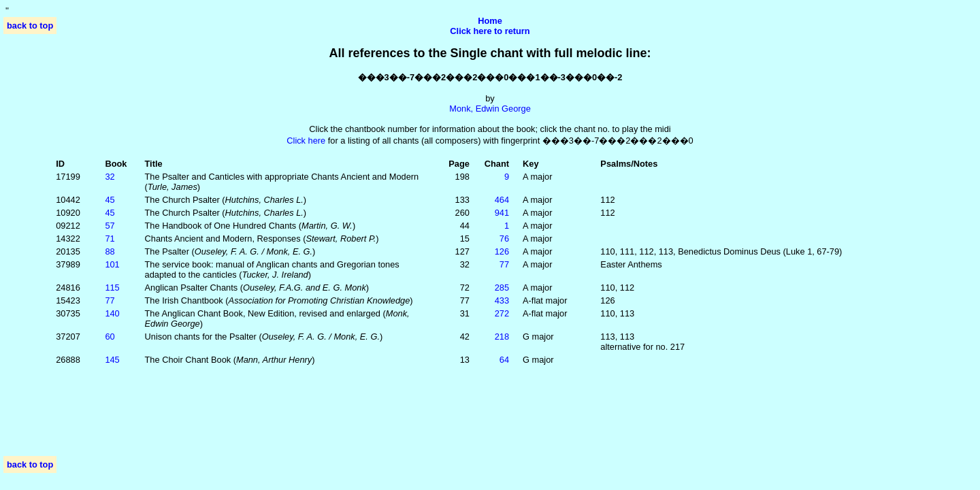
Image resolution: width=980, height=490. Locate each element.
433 (502, 300)
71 (110, 239)
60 (110, 337)
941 (502, 213)
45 (110, 200)
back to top (30, 26)
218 (502, 337)
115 (112, 288)
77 (504, 264)
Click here (306, 141)
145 (112, 360)
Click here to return (490, 31)
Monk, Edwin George (490, 109)
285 (502, 288)
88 (110, 251)
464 (502, 200)
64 (504, 360)
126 (502, 251)
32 (110, 177)
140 (112, 313)
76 (504, 239)
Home (490, 21)
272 (502, 313)
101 (112, 264)
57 (110, 226)
